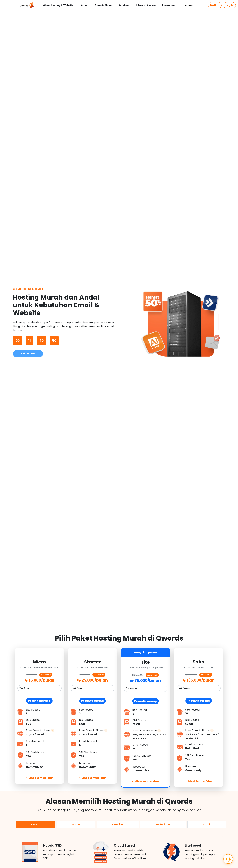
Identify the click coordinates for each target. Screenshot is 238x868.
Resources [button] (169, 5)
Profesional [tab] (163, 824)
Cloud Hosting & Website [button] (59, 5)
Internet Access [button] (146, 5)
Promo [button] (190, 5)
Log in (230, 5)
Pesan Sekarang (39, 701)
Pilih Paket (28, 354)
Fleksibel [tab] (118, 824)
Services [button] (124, 5)
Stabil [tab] (207, 824)
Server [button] (85, 5)
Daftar (215, 5)
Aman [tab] (76, 824)
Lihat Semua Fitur (39, 778)
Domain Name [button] (104, 5)
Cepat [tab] (35, 824)
